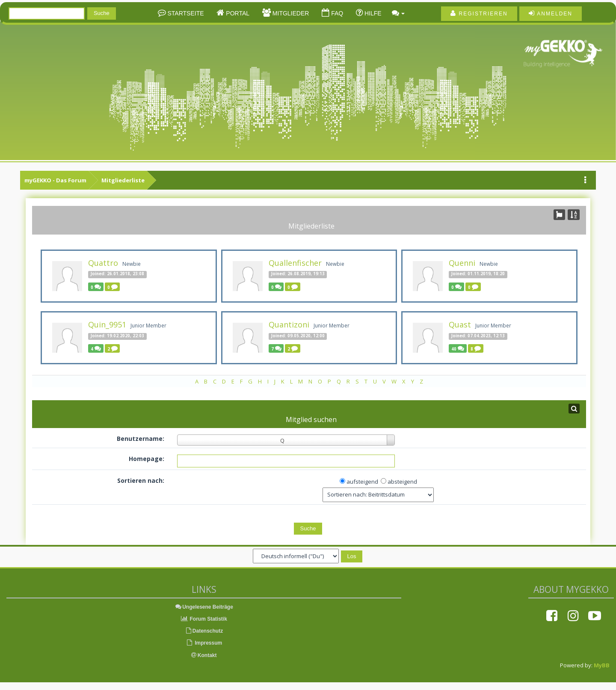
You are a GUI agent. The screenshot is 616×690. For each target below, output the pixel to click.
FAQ (336, 13)
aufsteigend (362, 482)
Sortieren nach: (141, 480)
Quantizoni (289, 324)
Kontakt (204, 655)
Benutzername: (141, 439)
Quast (460, 324)
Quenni (462, 263)
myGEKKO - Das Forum (55, 180)
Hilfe (372, 13)
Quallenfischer (295, 263)
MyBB (602, 665)
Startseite (185, 13)
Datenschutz (204, 631)
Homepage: (147, 459)
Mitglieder (290, 13)
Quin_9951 (107, 324)
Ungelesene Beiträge (204, 607)
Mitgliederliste (123, 180)
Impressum (204, 643)
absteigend (402, 482)
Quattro (103, 263)
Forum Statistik (204, 619)
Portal (237, 13)
